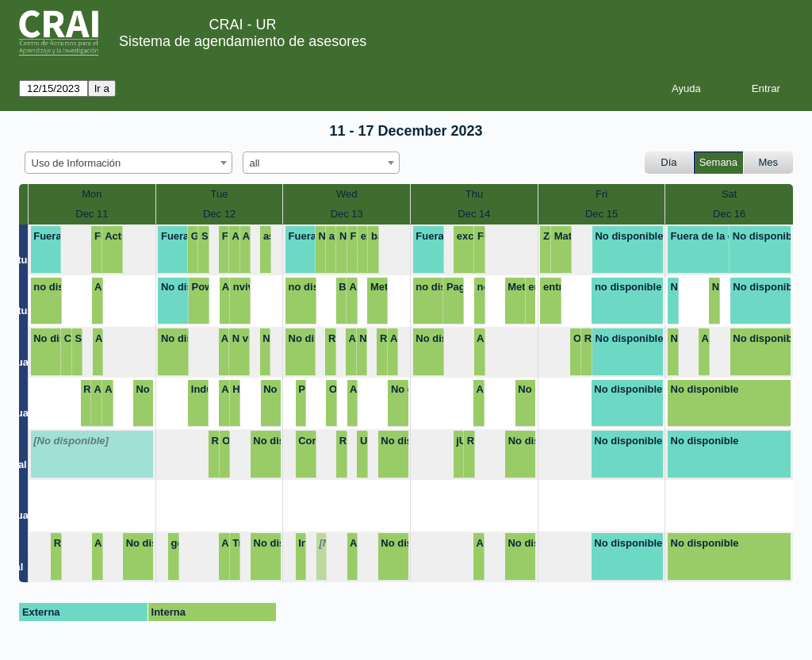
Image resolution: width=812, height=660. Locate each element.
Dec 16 (729, 214)
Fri (601, 194)
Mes (769, 162)
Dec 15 (601, 214)
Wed (347, 194)
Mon (92, 194)
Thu (474, 194)
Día (668, 162)
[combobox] (128, 163)
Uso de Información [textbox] (77, 163)
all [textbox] (255, 163)
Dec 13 (347, 214)
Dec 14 (474, 214)
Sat (730, 194)
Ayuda (686, 88)
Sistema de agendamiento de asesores (243, 41)
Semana (718, 162)
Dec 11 (92, 214)
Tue (220, 194)
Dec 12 (219, 214)
